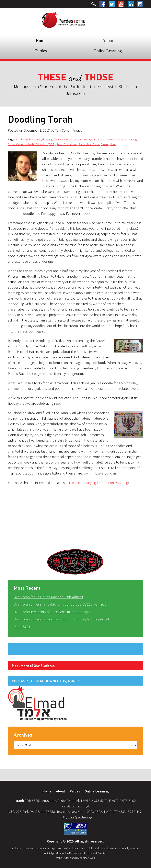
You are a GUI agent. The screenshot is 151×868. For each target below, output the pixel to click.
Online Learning (108, 51)
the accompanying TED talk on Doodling (99, 483)
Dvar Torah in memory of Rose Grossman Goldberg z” (53, 612)
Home (41, 41)
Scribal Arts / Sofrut (89, 144)
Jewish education (117, 139)
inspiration (99, 139)
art (17, 139)
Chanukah (25, 139)
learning (132, 139)
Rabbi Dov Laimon (67, 144)
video (113, 144)
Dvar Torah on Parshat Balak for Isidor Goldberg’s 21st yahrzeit (60, 604)
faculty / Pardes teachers (68, 139)
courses (36, 139)
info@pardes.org (80, 817)
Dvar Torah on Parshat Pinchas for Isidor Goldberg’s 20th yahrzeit (61, 619)
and (76, 77)
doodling (47, 139)
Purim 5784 (22, 627)
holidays (87, 139)
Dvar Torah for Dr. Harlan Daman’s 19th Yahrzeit (48, 597)
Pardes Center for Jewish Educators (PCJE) (32, 144)
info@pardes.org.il (75, 806)
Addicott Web (87, 858)
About (108, 41)
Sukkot (105, 144)
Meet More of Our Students (33, 666)
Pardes (41, 51)
